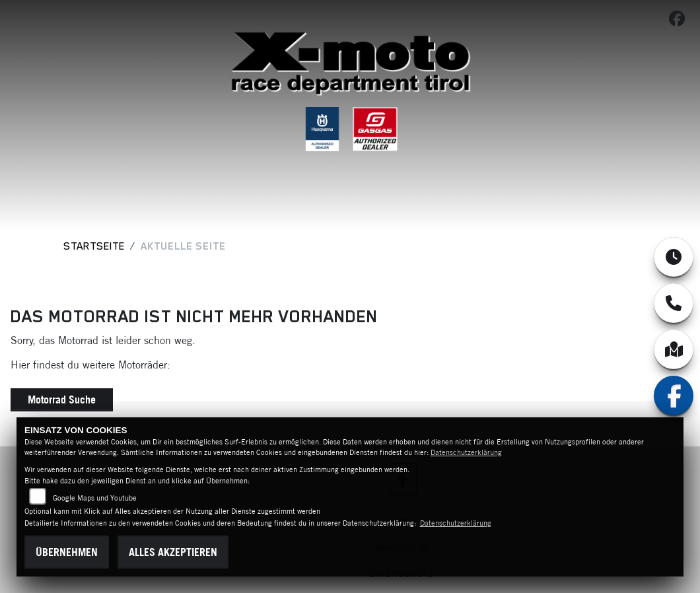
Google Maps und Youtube (95, 498)
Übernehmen (67, 552)
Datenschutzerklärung (466, 452)
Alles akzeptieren (173, 552)
